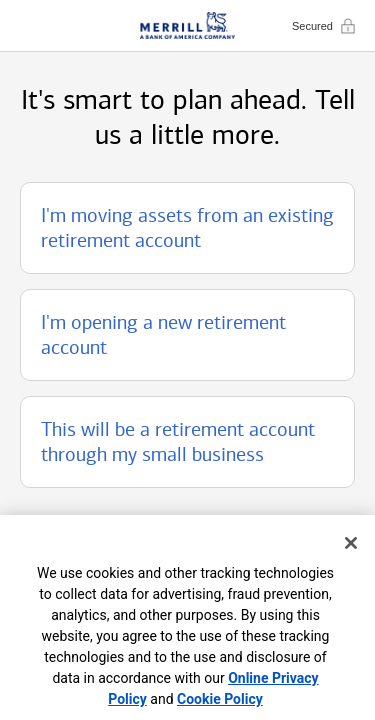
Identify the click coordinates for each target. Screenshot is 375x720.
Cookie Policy (220, 699)
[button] (187, 228)
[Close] (351, 543)
